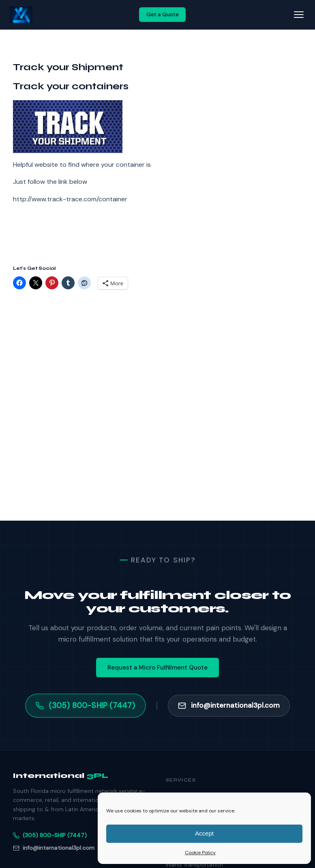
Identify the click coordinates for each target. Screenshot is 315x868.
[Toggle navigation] (299, 15)
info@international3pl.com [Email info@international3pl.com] (229, 705)
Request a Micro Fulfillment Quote (157, 668)
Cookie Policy (200, 853)
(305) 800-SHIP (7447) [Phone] (50, 835)
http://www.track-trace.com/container (70, 199)
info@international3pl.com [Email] (54, 848)
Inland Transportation (194, 864)
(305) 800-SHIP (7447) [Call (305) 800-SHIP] (85, 705)
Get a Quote (163, 14)
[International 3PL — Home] (21, 15)
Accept (204, 833)
